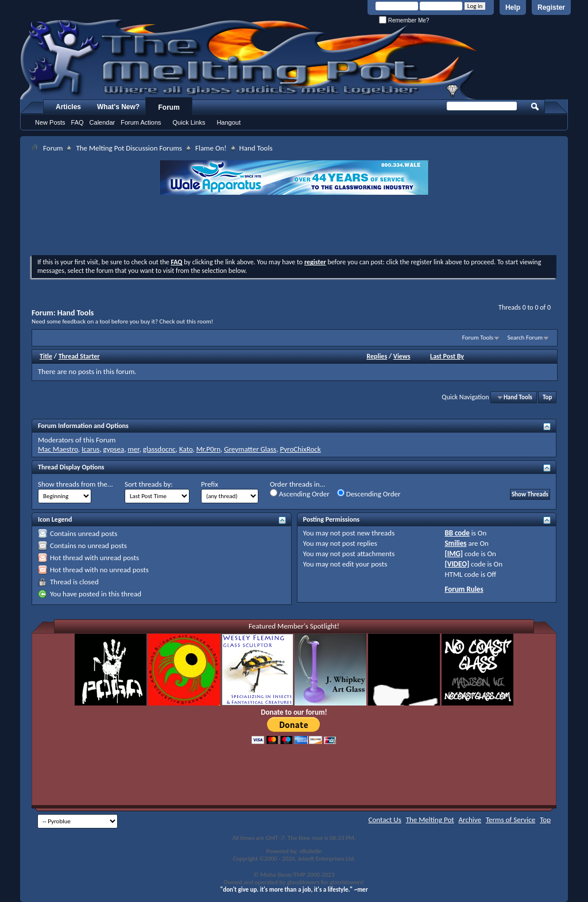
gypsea (114, 449)
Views (402, 356)
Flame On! (211, 148)
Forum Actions (141, 122)
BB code (457, 533)
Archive (470, 820)
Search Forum (525, 338)
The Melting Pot (430, 820)
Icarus (90, 449)
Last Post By (447, 356)
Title (46, 356)
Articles (68, 107)
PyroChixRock (300, 449)
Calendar (102, 122)
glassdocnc (159, 449)
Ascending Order (300, 494)
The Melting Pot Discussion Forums (129, 148)
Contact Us (385, 820)
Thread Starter (79, 356)
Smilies (455, 543)
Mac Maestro (58, 449)
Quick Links (189, 122)
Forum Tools (478, 338)
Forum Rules (464, 589)
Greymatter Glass (250, 449)
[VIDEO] (457, 564)
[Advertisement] (294, 226)
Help (513, 7)
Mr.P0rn (208, 449)
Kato (186, 449)
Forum (169, 107)
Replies (377, 356)
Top (547, 397)
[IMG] (454, 554)
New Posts (50, 122)
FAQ (78, 122)
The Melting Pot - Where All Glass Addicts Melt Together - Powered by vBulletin (249, 59)
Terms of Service (510, 820)
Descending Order (369, 494)
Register (551, 7)
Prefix (210, 484)
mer (133, 449)
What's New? (118, 107)
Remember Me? (404, 20)
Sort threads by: (149, 484)
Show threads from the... (76, 484)
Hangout (229, 122)
